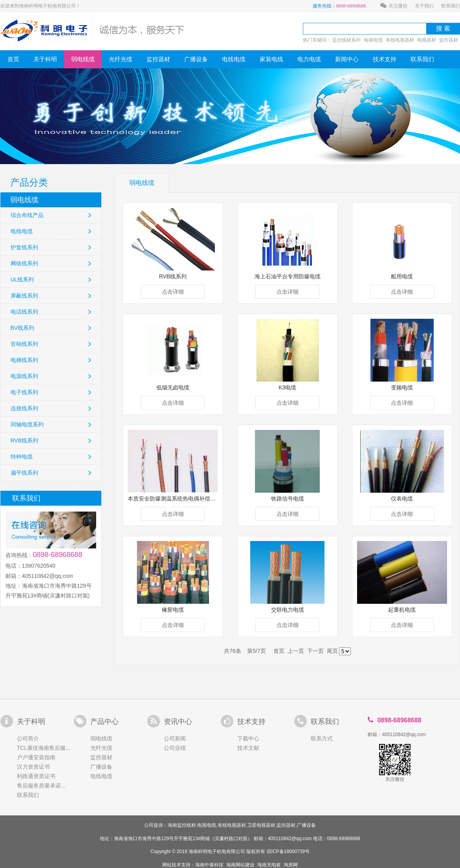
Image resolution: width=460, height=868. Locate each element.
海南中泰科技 (209, 865)
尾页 (332, 651)
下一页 (315, 651)
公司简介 (28, 738)
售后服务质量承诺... (41, 786)
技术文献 (248, 748)
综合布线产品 (51, 215)
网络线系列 (51, 263)
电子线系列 (51, 392)
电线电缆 (234, 59)
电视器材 (427, 40)
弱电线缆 (83, 59)
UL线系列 (51, 280)
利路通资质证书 (36, 776)
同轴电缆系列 (51, 424)
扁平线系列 (51, 473)
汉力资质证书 (33, 767)
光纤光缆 (121, 59)
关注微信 (394, 6)
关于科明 (45, 59)
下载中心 (248, 738)
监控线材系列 (346, 40)
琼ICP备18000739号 (288, 852)
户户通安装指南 (36, 757)
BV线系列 (51, 328)
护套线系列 (51, 247)
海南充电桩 (269, 865)
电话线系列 (51, 312)
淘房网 (291, 865)
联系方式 (322, 738)
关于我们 (424, 6)
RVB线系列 (51, 440)
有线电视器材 (400, 40)
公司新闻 (175, 738)
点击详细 (173, 292)
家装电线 (271, 59)
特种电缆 (51, 457)
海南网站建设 (240, 865)
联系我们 (451, 6)
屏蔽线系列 (51, 296)
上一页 (296, 651)
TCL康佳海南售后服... (44, 748)
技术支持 (385, 59)
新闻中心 (347, 59)
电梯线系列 (51, 360)
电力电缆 (309, 59)
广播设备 (196, 59)
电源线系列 (51, 376)
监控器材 (449, 40)
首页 (13, 59)
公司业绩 (175, 748)
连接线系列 (51, 408)
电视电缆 (373, 40)
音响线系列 (51, 344)
